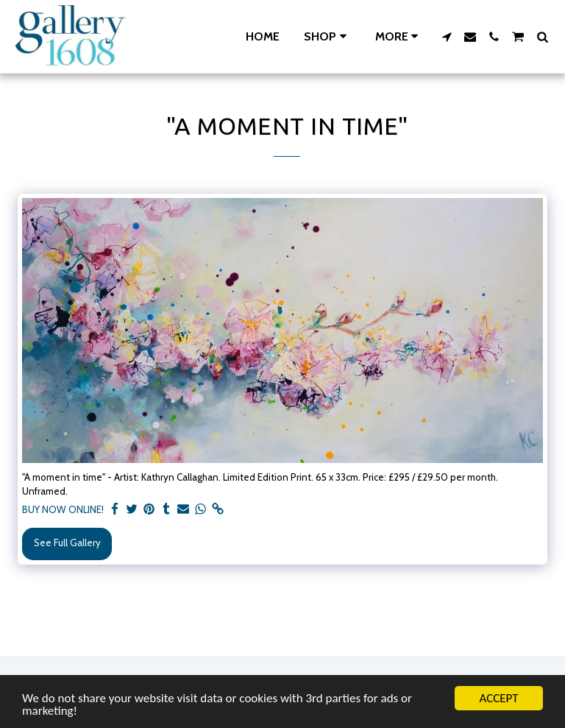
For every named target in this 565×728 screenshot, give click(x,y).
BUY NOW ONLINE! (63, 509)
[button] (447, 37)
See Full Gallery (67, 543)
